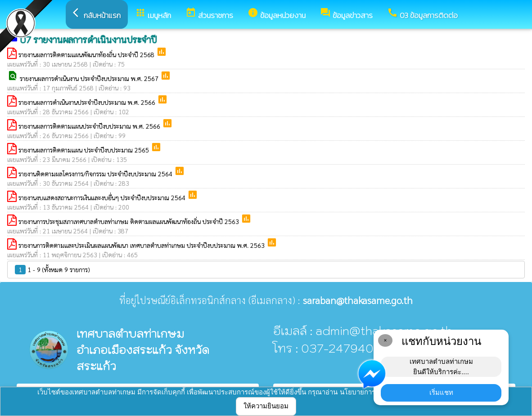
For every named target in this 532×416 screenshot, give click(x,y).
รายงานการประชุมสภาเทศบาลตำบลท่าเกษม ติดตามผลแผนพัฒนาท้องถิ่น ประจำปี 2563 (130, 221)
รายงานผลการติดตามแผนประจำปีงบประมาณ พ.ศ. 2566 (90, 126)
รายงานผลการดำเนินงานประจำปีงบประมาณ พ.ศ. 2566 (88, 102)
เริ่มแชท (441, 392)
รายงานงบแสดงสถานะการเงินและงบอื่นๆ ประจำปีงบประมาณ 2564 (103, 197)
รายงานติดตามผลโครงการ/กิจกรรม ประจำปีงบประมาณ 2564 (96, 174)
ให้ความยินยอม (266, 406)
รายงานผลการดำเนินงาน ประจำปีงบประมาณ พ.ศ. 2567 (90, 78)
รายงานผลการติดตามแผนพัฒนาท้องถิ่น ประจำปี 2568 (87, 54)
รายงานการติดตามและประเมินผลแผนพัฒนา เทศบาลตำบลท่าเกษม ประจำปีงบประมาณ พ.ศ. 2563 (142, 245)
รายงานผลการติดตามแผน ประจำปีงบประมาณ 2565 (85, 150)
